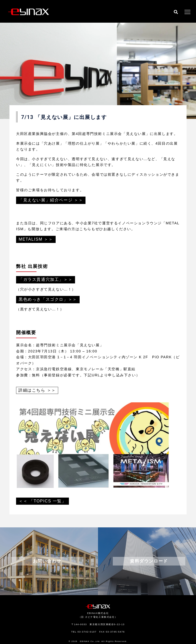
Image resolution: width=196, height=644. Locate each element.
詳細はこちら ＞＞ (37, 390)
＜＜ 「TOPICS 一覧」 (42, 501)
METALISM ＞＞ (36, 239)
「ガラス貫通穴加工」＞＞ (46, 279)
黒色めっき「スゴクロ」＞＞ (48, 299)
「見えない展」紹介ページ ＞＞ (51, 200)
